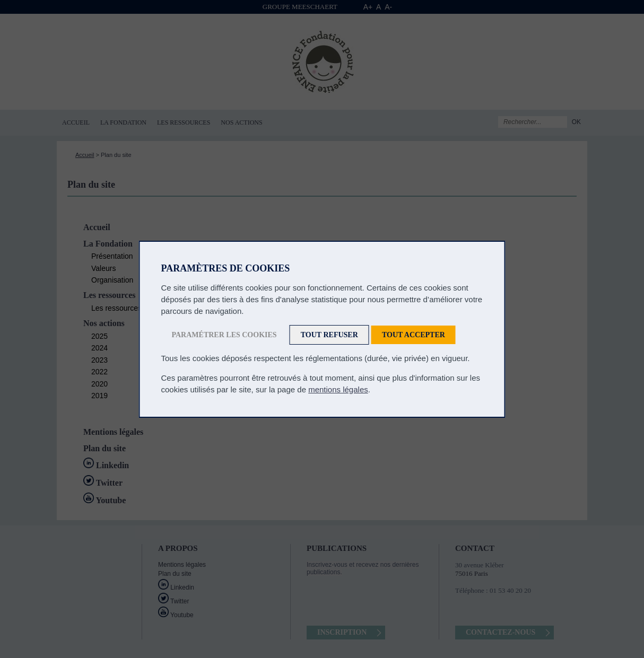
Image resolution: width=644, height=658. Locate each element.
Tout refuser (329, 335)
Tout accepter (414, 335)
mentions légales (338, 389)
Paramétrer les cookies (224, 335)
